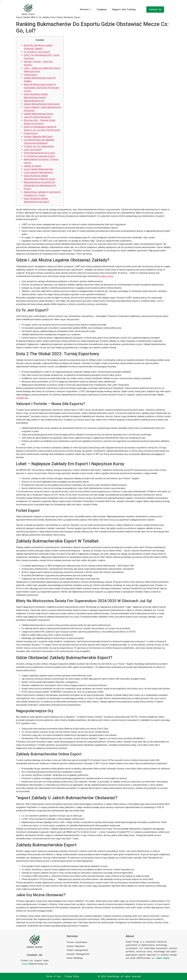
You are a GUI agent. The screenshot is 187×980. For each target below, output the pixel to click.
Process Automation (77, 942)
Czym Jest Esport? (33, 150)
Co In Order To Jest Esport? (37, 52)
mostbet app (22, 398)
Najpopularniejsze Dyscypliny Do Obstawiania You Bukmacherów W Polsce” (40, 185)
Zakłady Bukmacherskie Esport (38, 114)
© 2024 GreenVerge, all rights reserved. (119, 976)
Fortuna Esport (31, 133)
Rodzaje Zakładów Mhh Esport (38, 137)
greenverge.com (35, 964)
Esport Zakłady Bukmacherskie (38, 169)
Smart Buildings (75, 958)
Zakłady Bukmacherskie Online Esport (42, 104)
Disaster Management (78, 954)
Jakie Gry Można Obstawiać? (38, 117)
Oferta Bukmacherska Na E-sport (39, 153)
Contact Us (155, 9)
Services (86, 9)
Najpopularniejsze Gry (34, 101)
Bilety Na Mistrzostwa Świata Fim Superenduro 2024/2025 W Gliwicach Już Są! (41, 88)
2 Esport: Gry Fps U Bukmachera (39, 146)
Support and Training (124, 9)
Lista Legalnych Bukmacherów (38, 172)
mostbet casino (106, 276)
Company (102, 9)
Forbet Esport (30, 75)
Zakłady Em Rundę (32, 166)
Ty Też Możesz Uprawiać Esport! (39, 156)
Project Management (77, 950)
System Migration (76, 946)
